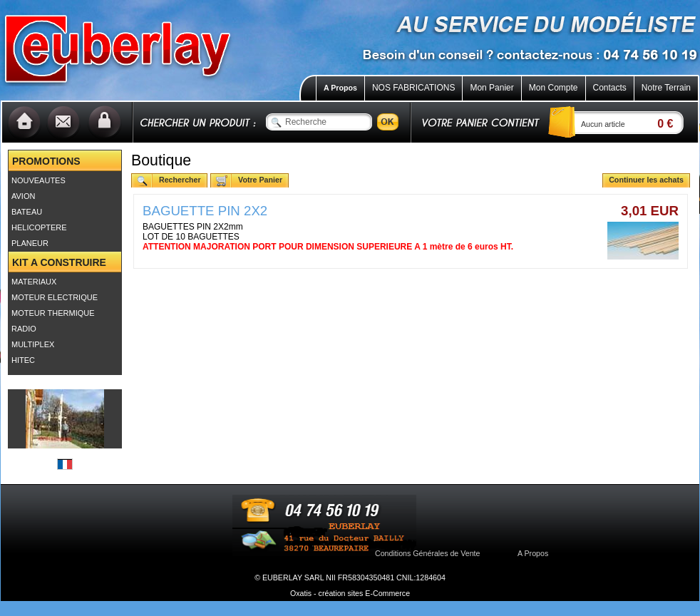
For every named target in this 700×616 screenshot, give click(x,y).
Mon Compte (554, 88)
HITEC (23, 360)
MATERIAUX (34, 282)
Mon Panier (491, 88)
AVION (23, 196)
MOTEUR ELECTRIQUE (55, 297)
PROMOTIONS (46, 161)
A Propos (340, 88)
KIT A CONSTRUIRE (59, 262)
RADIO (24, 329)
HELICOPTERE (39, 227)
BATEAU (27, 212)
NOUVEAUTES (38, 180)
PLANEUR (30, 243)
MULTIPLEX (33, 344)
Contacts (610, 88)
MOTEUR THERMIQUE (53, 313)
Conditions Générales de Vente (428, 553)
